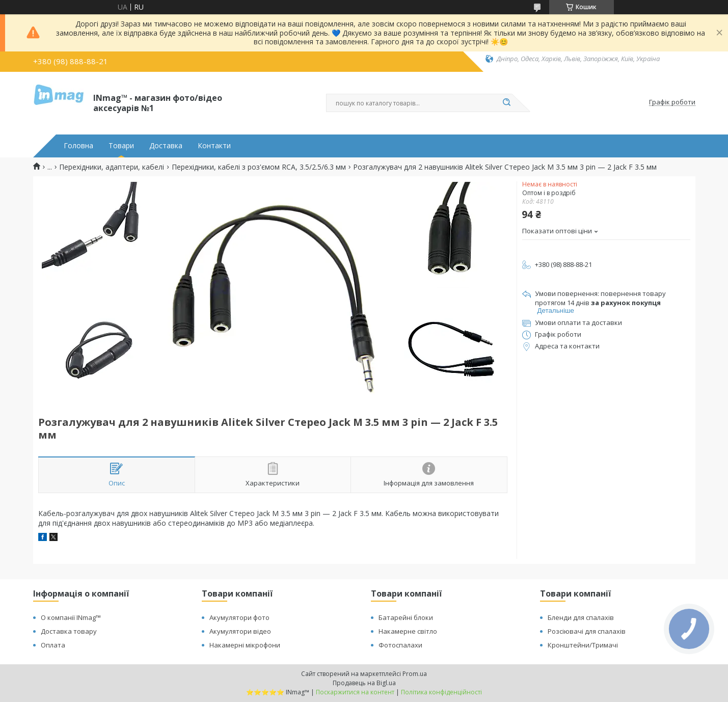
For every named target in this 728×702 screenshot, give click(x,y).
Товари (121, 146)
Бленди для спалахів (581, 617)
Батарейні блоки (406, 617)
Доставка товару (69, 631)
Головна (78, 146)
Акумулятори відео (240, 631)
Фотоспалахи (400, 645)
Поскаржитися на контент (355, 692)
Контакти (214, 146)
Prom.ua (415, 674)
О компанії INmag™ (71, 617)
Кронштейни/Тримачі (583, 645)
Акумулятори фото (239, 617)
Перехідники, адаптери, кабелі (112, 167)
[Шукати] (507, 103)
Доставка (166, 146)
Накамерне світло (408, 631)
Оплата (53, 645)
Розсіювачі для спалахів (587, 631)
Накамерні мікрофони (245, 645)
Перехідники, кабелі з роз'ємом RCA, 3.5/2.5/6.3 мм (259, 167)
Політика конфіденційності (441, 692)
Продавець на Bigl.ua (364, 683)
